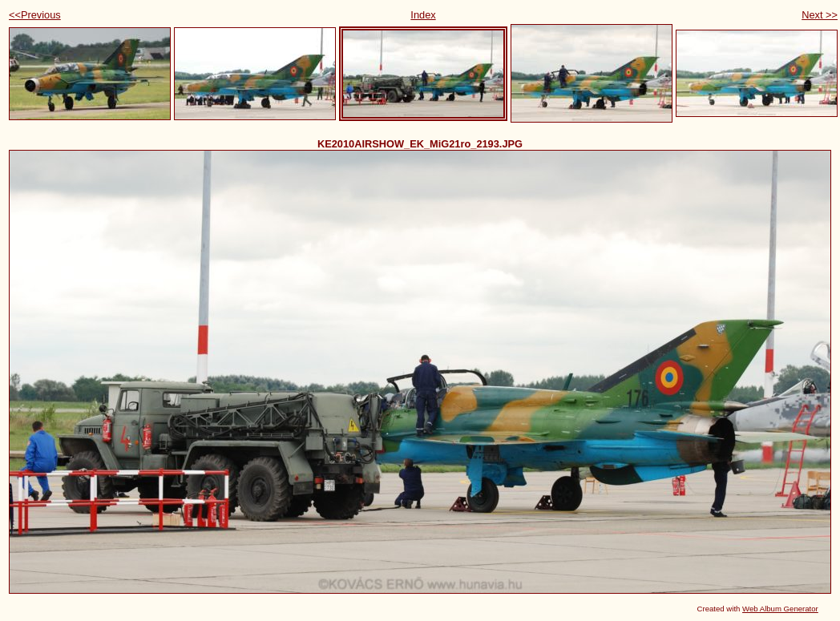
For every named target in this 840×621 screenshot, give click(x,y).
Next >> (820, 15)
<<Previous (35, 15)
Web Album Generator (780, 609)
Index (423, 15)
